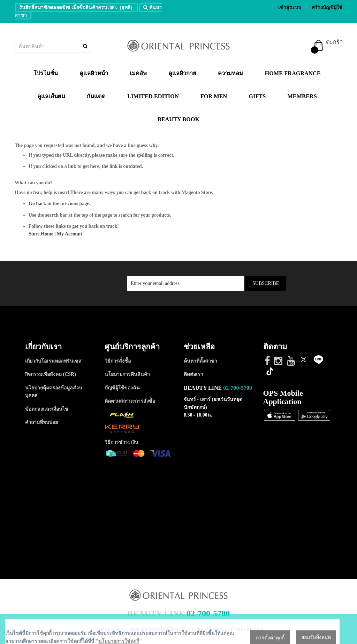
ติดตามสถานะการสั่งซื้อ (130, 401)
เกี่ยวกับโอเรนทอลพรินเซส (53, 361)
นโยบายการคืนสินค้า (127, 374)
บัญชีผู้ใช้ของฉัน (122, 388)
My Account (70, 234)
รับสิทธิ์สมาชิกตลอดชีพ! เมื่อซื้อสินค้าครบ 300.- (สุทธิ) (76, 7)
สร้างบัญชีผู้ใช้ (327, 7)
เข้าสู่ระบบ (290, 7)
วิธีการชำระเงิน (121, 442)
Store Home (41, 234)
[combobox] (53, 46)
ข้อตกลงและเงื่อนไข (47, 409)
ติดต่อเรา (193, 374)
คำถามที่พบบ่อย (41, 422)
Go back (37, 204)
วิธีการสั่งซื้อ (118, 361)
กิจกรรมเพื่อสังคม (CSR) (51, 374)
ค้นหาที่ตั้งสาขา (200, 361)
